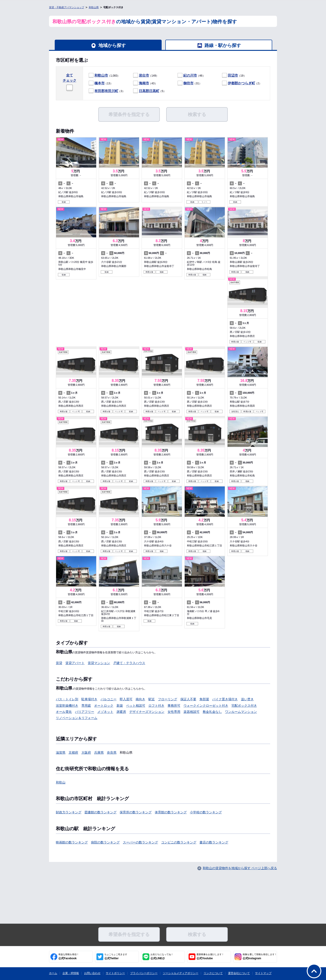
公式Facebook (69, 957)
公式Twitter (116, 957)
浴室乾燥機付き (67, 706)
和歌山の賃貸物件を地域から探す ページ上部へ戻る (240, 868)
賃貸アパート (75, 663)
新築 (120, 706)
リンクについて (213, 973)
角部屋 (204, 699)
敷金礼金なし (212, 712)
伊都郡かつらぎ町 (241, 83)
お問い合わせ (92, 973)
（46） (191, 76)
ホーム (53, 973)
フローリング (168, 699)
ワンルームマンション (241, 712)
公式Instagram (260, 957)
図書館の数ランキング (101, 812)
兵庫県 (99, 752)
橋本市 (100, 83)
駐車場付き (89, 699)
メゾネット (105, 712)
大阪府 (86, 752)
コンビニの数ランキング (179, 842)
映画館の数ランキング (72, 842)
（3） (107, 91)
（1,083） (104, 76)
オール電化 (64, 712)
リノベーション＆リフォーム (77, 718)
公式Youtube (210, 957)
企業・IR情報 (71, 973)
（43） (145, 83)
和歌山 (61, 782)
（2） (242, 83)
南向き (140, 699)
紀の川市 (190, 75)
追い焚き (247, 699)
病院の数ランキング (105, 842)
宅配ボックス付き (244, 706)
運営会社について (239, 973)
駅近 (152, 699)
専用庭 (86, 706)
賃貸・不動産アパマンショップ (67, 7)
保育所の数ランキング (136, 812)
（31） (190, 83)
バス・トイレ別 (67, 699)
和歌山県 (94, 7)
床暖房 (121, 712)
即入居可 (126, 699)
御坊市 (188, 83)
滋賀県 (61, 752)
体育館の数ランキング (171, 812)
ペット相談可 (136, 706)
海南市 (144, 83)
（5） (150, 91)
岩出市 (144, 75)
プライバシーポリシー (144, 973)
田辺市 (233, 75)
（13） (101, 83)
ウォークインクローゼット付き (206, 706)
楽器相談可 (191, 712)
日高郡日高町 (149, 91)
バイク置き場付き (225, 699)
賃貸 (59, 663)
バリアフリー (85, 712)
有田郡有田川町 (106, 91)
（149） (146, 76)
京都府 (73, 752)
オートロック (104, 706)
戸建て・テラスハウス (129, 663)
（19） (234, 76)
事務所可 (174, 706)
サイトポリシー (115, 973)
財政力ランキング (69, 812)
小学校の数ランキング (206, 812)
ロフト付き (156, 706)
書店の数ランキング (214, 842)
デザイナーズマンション (147, 712)
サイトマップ (263, 973)
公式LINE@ (162, 957)
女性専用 (174, 712)
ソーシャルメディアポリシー (181, 973)
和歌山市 (101, 75)
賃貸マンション (99, 663)
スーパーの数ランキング (140, 842)
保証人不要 (188, 699)
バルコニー (109, 699)
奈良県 (112, 752)
